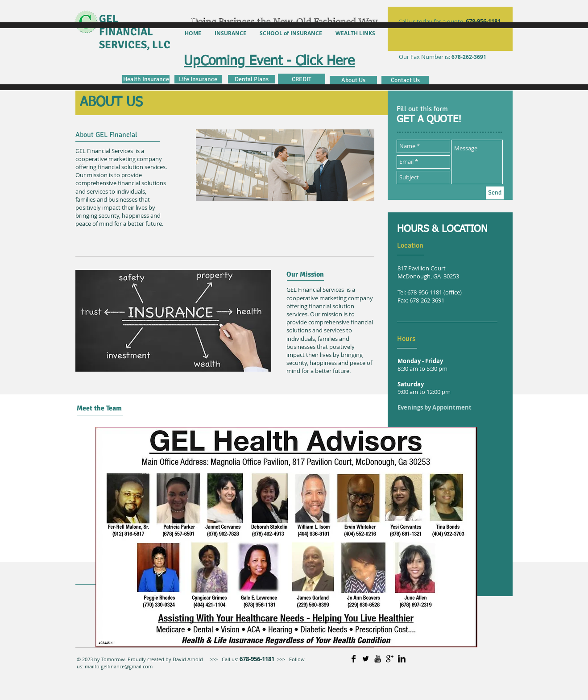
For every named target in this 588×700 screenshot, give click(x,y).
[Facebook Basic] (354, 659)
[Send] (495, 193)
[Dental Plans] (252, 79)
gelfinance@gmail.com (127, 666)
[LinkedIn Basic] (402, 659)
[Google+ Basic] (390, 659)
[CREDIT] (302, 79)
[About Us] (353, 80)
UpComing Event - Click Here (269, 62)
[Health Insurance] (146, 79)
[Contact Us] (405, 80)
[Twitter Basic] (366, 659)
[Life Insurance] (198, 79)
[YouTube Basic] (378, 659)
